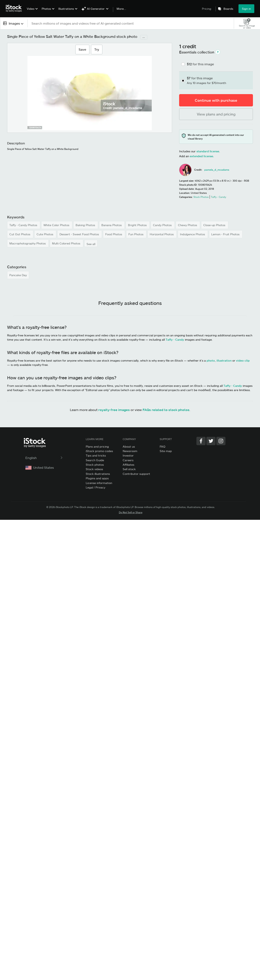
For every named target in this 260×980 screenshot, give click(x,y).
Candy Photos (163, 225)
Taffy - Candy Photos (24, 225)
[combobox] (14, 23)
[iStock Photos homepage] (15, 9)
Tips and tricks (96, 455)
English (44, 458)
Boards (228, 9)
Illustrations (66, 9)
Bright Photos (138, 225)
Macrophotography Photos (28, 243)
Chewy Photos (188, 225)
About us (129, 446)
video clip (243, 360)
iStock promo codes (99, 451)
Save (82, 49)
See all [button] (91, 244)
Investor (128, 455)
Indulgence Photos (193, 234)
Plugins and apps (97, 478)
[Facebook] (201, 441)
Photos (46, 9)
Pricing (207, 9)
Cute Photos (45, 234)
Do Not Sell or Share (131, 512)
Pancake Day (18, 275)
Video (31, 9)
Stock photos (95, 465)
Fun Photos (136, 234)
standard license (208, 151)
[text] (131, 23)
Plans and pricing (97, 446)
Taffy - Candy (175, 340)
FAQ (162, 446)
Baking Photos (86, 225)
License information (99, 483)
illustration (224, 360)
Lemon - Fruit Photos (226, 234)
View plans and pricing (216, 114)
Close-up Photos (215, 225)
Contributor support (136, 474)
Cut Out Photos (20, 234)
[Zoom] (90, 99)
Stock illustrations (98, 474)
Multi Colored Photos (67, 243)
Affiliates (128, 465)
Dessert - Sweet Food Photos (80, 234)
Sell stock (129, 469)
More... (121, 9)
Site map (166, 451)
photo (211, 360)
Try (97, 49)
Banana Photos (112, 225)
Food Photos (114, 234)
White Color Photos (57, 225)
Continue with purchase (216, 100)
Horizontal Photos (162, 234)
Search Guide (95, 460)
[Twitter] (211, 441)
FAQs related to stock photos (166, 410)
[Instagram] (221, 441)
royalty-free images (114, 410)
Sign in (246, 9)
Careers (128, 460)
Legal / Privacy (95, 487)
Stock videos (94, 469)
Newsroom (130, 451)
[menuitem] (32, 12)
